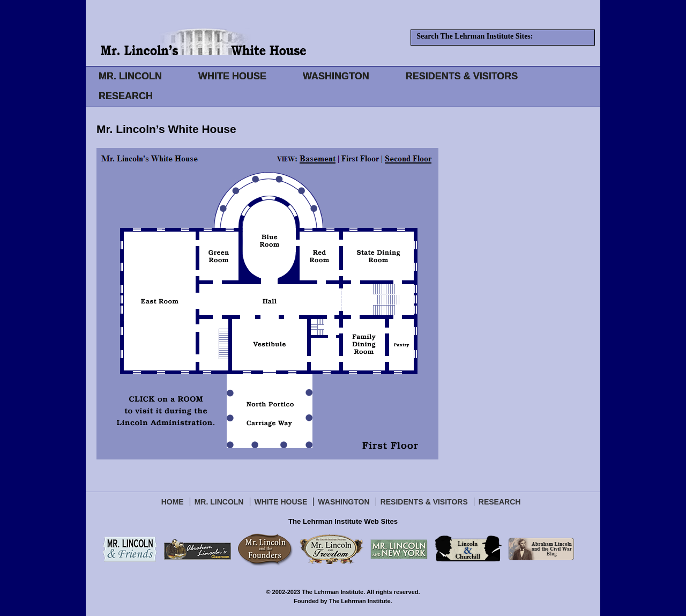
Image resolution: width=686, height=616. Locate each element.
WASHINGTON (336, 76)
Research (500, 502)
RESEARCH (126, 96)
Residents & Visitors (424, 502)
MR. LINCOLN (130, 76)
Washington (344, 502)
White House (281, 502)
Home (173, 502)
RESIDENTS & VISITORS (462, 76)
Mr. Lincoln (219, 502)
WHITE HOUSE (232, 76)
